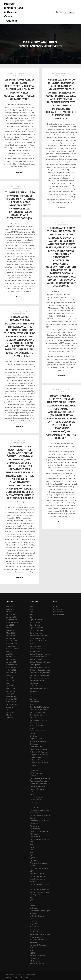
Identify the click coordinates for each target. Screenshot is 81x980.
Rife (8, 974)
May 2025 (10, 628)
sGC (31, 612)
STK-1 (32, 728)
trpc (31, 845)
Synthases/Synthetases (20, 76)
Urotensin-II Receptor (37, 916)
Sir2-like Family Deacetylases (40, 641)
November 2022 (12, 667)
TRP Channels (35, 837)
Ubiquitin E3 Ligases (37, 874)
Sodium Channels (36, 659)
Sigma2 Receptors (36, 630)
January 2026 (11, 617)
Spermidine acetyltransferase (40, 675)
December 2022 (12, 665)
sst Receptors (35, 702)
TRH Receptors (35, 829)
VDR (31, 950)
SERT (32, 607)
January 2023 (11, 662)
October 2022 (11, 670)
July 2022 (10, 678)
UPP (31, 900)
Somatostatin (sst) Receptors (40, 673)
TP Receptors (35, 802)
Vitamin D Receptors (37, 964)
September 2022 (12, 673)
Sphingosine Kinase (37, 681)
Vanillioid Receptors (37, 932)
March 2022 (11, 689)
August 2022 (11, 675)
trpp (31, 853)
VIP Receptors (35, 961)
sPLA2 (32, 696)
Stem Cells (34, 718)
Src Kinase (34, 699)
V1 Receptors (35, 927)
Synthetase (34, 744)
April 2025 (10, 630)
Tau (31, 768)
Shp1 (32, 614)
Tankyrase (33, 765)
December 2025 (12, 620)
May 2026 (10, 607)
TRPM (32, 847)
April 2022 (10, 686)
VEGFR (32, 953)
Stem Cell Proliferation (38, 712)
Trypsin (32, 858)
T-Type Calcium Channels (39, 749)
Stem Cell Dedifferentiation (39, 707)
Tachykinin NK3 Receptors (39, 757)
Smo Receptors (35, 646)
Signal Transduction (37, 638)
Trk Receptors (35, 834)
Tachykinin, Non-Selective (39, 763)
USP (31, 919)
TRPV (32, 855)
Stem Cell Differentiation (38, 710)
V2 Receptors (35, 929)
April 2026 (10, 609)
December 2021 (12, 696)
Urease (32, 905)
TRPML (32, 850)
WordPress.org (58, 614)
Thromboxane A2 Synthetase (40, 778)
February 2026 (11, 614)
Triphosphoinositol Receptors (40, 831)
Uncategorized (35, 895)
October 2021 (11, 702)
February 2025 (11, 636)
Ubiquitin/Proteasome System (40, 892)
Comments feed (59, 612)
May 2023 (10, 651)
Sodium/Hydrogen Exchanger (40, 670)
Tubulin (32, 866)
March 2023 (11, 657)
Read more (20, 172)
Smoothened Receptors (38, 649)
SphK (32, 694)
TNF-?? (32, 794)
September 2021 (12, 704)
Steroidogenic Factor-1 (38, 723)
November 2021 (12, 699)
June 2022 (10, 681)
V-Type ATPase (35, 924)
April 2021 (10, 718)
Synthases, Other (36, 739)
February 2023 (11, 659)
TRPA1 (32, 842)
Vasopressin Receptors (38, 945)
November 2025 (12, 622)
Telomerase (34, 771)
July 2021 (10, 710)
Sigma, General (35, 622)
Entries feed (57, 609)
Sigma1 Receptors (36, 628)
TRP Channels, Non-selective (40, 839)
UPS (31, 903)
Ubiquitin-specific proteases (40, 890)
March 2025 (11, 633)
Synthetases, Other (36, 747)
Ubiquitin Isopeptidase (38, 876)
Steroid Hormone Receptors (40, 720)
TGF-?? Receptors (36, 773)
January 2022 (11, 694)
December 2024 (12, 641)
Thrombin (33, 776)
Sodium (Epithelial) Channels (40, 654)
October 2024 (11, 646)
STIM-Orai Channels (37, 726)
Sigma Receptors (36, 620)
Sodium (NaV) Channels (38, 657)
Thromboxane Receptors (38, 781)
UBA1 (32, 871)
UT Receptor (34, 921)
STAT (32, 704)
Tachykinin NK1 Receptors (39, 752)
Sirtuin (32, 644)
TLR (31, 792)
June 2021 (10, 712)
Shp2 (32, 617)
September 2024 (12, 649)
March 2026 (11, 612)
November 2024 (12, 644)
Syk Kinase (34, 736)
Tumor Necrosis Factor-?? (39, 868)
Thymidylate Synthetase (38, 784)
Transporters (34, 826)
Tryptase (33, 860)
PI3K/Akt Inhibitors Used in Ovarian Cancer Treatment (14, 12)
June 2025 (10, 625)
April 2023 (10, 654)
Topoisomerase (35, 800)
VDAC (32, 948)
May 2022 (10, 683)
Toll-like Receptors (36, 797)
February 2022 (11, 691)
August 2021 (11, 707)
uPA (31, 897)
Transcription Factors (37, 805)
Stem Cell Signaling (37, 715)
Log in (55, 607)
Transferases (34, 808)
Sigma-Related (35, 625)
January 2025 (11, 638)
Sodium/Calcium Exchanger (40, 667)
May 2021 (10, 715)
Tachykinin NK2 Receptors (39, 755)
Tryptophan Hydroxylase (38, 863)
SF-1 (31, 609)
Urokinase (33, 908)
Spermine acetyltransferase (39, 678)
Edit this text (70, 12)
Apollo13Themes (12, 977)
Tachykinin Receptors (37, 760)
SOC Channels (35, 651)
